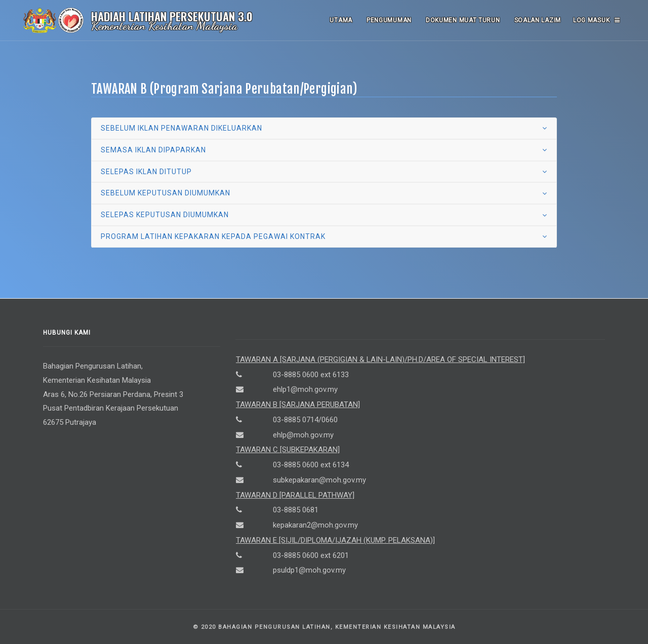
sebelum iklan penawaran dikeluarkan (181, 128)
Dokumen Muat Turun (463, 20)
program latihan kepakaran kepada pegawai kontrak (213, 236)
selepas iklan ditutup (146, 172)
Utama (341, 20)
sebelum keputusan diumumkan (166, 193)
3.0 (245, 16)
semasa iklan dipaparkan (153, 150)
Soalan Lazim (538, 20)
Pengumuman (389, 20)
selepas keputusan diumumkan (165, 215)
